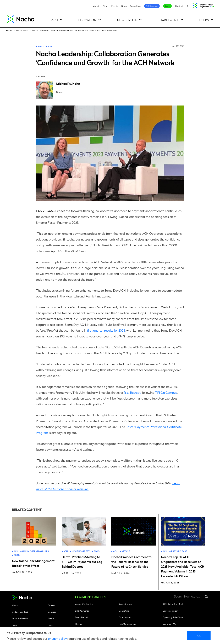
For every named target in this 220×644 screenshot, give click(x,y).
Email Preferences (20, 618)
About (96, 6)
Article (126, 551)
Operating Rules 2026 (173, 617)
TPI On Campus (166, 392)
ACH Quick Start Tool (173, 604)
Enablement (168, 20)
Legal (15, 625)
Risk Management (127, 624)
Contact (179, 6)
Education (87, 20)
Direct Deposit (82, 617)
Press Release (179, 551)
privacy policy (57, 638)
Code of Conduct (20, 612)
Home (9, 30)
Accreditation (125, 604)
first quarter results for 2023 (106, 330)
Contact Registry (171, 611)
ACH (54, 20)
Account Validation (84, 604)
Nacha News (22, 30)
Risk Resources (152, 6)
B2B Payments (82, 611)
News (124, 6)
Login (167, 6)
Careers (51, 605)
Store (105, 6)
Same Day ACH (170, 624)
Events (115, 6)
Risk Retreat (132, 392)
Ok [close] (199, 635)
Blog (41, 46)
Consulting (135, 6)
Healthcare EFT (81, 551)
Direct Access (125, 617)
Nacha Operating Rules (35, 551)
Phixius (78, 624)
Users (204, 20)
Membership (127, 20)
